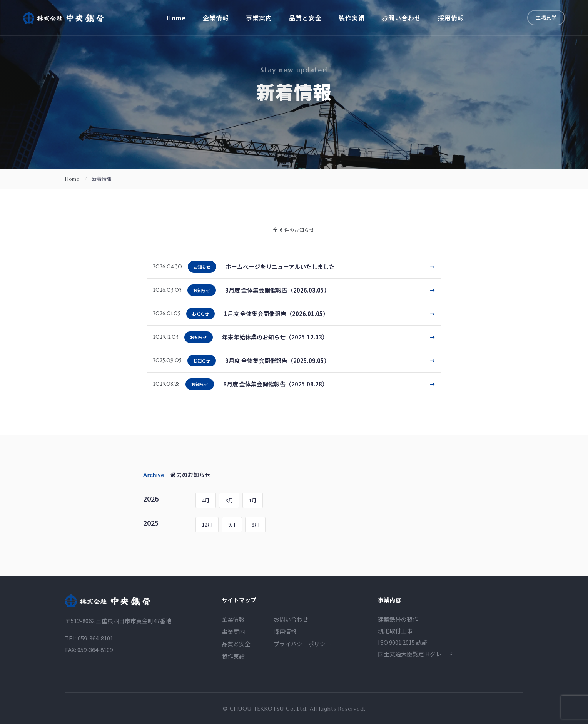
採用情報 (451, 18)
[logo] (108, 609)
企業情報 (216, 18)
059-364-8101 (95, 646)
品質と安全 (305, 18)
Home (176, 18)
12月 (207, 524)
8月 (255, 524)
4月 (206, 500)
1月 (253, 500)
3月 (229, 500)
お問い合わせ (401, 18)
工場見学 (546, 18)
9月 (232, 524)
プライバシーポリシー (302, 652)
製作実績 (352, 18)
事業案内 (259, 18)
